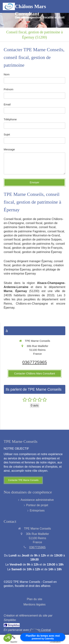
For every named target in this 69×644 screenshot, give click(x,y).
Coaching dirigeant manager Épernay (28, 261)
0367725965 (34, 362)
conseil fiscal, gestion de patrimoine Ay (29, 244)
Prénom (9, 89)
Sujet (7, 134)
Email (7, 104)
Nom (7, 74)
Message (9, 149)
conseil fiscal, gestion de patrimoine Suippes (33, 239)
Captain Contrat (40, 630)
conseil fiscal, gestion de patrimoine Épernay (33, 252)
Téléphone (10, 119)
